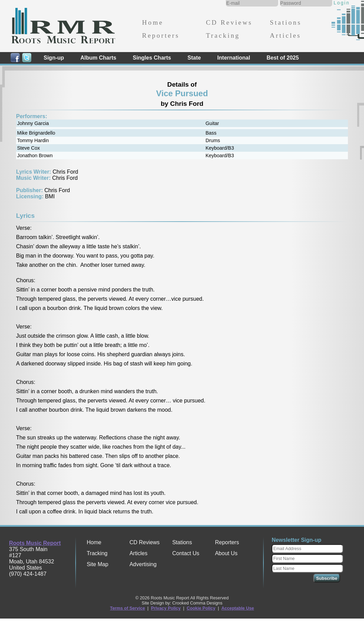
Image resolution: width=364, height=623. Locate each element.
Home (153, 22)
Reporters (161, 35)
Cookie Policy (201, 608)
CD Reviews (229, 22)
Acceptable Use (238, 608)
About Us (226, 553)
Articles (285, 35)
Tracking (223, 35)
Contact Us (186, 553)
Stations (286, 22)
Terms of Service (128, 608)
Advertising (143, 564)
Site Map (97, 564)
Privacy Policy (166, 608)
